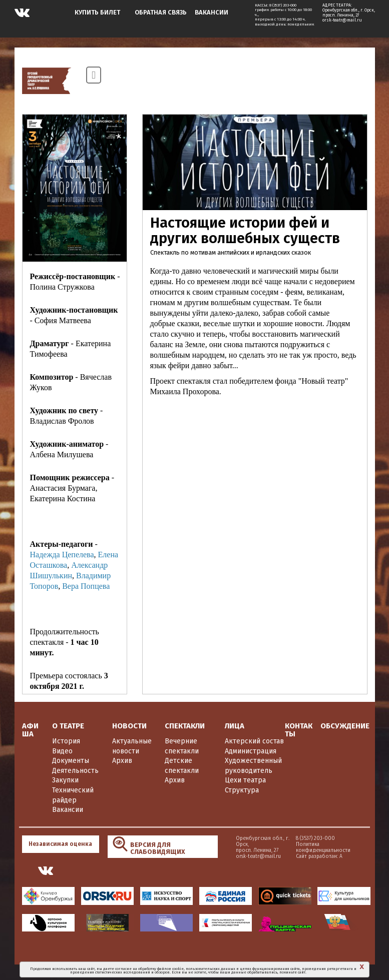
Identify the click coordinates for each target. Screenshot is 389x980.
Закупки (65, 780)
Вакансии (68, 810)
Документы (71, 761)
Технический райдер (73, 795)
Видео (62, 751)
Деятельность (75, 771)
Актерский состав (254, 741)
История (66, 741)
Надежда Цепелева (62, 555)
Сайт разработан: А (275, 856)
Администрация (251, 751)
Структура (242, 790)
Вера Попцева (86, 586)
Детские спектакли (182, 766)
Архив (122, 761)
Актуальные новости (132, 746)
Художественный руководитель (253, 766)
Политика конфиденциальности (279, 847)
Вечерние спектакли (182, 746)
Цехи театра (245, 780)
